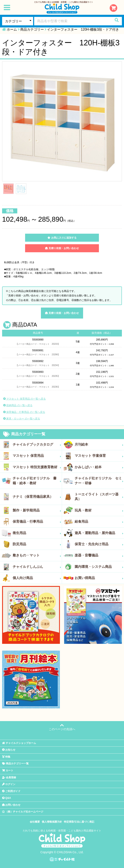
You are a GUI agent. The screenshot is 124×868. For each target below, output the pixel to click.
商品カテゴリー (32, 29)
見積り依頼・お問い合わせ (62, 248)
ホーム (12, 29)
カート (8, 770)
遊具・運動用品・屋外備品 (99, 533)
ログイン (9, 784)
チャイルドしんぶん (37, 567)
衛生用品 (37, 533)
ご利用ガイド (11, 791)
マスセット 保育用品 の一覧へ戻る (24, 399)
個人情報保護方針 (52, 822)
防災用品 (37, 544)
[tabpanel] (62, 121)
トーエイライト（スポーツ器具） (99, 497)
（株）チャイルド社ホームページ (23, 812)
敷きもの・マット (37, 555)
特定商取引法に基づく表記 (79, 822)
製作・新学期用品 (37, 510)
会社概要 (35, 822)
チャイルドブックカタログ (37, 445)
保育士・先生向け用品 (99, 544)
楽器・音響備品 (99, 555)
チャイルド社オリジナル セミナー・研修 (99, 481)
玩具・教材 (99, 510)
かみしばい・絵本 (99, 467)
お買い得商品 (99, 578)
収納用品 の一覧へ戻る (18, 405)
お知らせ (9, 750)
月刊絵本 (99, 445)
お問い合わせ (11, 805)
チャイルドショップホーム (19, 743)
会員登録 (9, 777)
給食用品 (99, 522)
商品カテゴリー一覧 (24, 434)
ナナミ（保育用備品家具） (37, 497)
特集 (6, 757)
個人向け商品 (37, 578)
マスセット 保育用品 (37, 456)
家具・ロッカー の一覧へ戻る (22, 419)
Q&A (7, 798)
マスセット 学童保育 (99, 456)
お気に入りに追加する (62, 238)
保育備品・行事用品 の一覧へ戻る (24, 412)
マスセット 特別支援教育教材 (37, 467)
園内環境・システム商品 (99, 567)
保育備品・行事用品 (37, 522)
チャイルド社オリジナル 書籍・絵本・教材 (37, 481)
